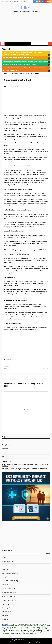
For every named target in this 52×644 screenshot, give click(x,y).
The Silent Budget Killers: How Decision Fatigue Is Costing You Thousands (25, 61)
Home (4, 441)
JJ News (26, 7)
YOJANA (4, 616)
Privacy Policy (16, 1)
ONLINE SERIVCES (8, 589)
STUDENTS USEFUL (8, 593)
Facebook (34, 1)
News (3, 585)
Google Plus (40, 1)
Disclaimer (23, 1)
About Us (4, 456)
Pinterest (45, 1)
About (2, 1)
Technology (5, 608)
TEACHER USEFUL (8, 600)
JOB (3, 577)
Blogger (39, 642)
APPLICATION (6, 562)
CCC (3, 565)
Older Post (45, 368)
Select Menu (2, 44)
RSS (51, 1)
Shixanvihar (21, 642)
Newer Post (7, 368)
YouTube (48, 1)
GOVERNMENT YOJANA (9, 573)
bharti (3, 620)
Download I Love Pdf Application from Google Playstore (19, 65)
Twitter (37, 1)
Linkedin (42, 1)
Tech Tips (10, 359)
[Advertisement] (26, 27)
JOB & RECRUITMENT (8, 581)
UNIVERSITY (6, 612)
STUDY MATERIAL (7, 596)
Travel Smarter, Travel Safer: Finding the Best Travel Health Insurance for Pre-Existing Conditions (25, 465)
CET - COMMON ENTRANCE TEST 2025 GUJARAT (18, 58)
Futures (4, 569)
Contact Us (8, 1)
